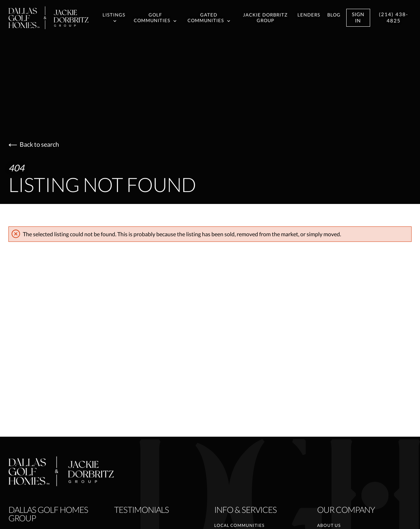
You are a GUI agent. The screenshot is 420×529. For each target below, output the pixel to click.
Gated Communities (209, 18)
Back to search (34, 144)
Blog (334, 15)
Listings (114, 17)
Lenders (309, 15)
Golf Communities (155, 18)
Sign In (358, 17)
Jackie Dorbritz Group (265, 18)
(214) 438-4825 (394, 17)
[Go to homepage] (55, 18)
